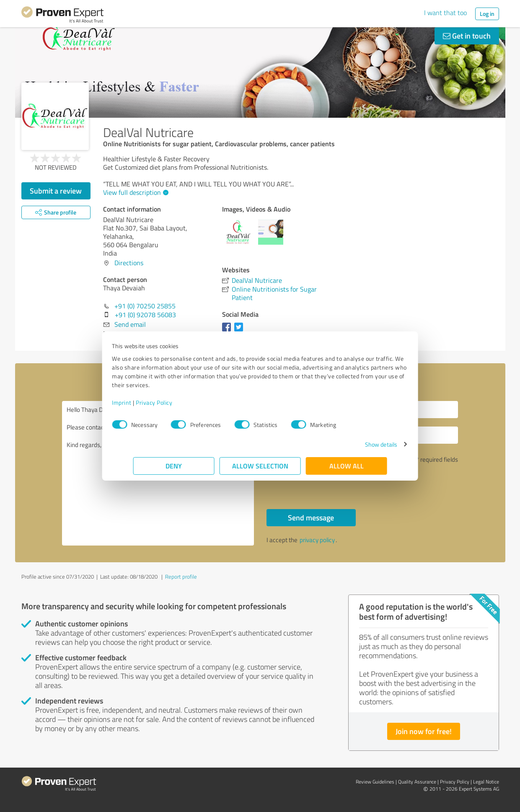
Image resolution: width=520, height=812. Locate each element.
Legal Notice (486, 782)
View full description (135, 192)
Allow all (347, 466)
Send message (311, 517)
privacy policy (317, 540)
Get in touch (467, 36)
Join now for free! (424, 731)
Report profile (181, 577)
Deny (174, 466)
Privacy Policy (175, 402)
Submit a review (56, 191)
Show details (360, 444)
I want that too (445, 13)
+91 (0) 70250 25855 (145, 306)
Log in (487, 14)
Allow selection (260, 466)
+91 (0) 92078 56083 (145, 315)
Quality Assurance (417, 782)
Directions (129, 263)
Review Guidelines (375, 782)
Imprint (143, 402)
